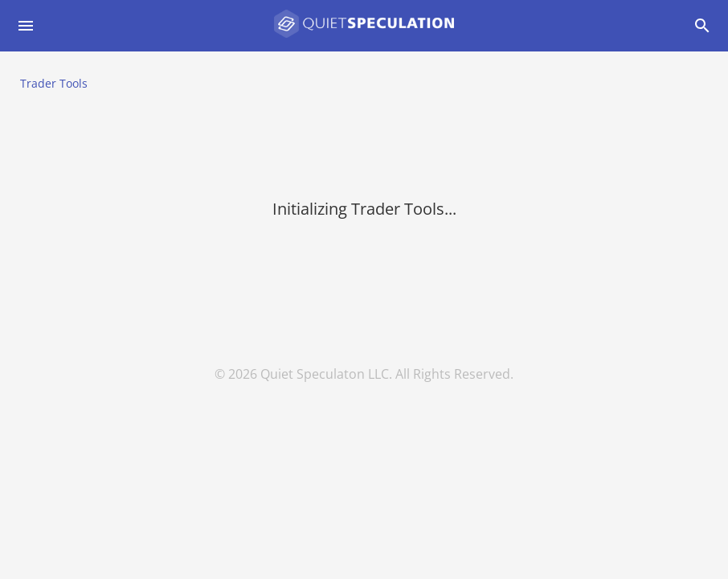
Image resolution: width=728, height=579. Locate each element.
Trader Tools (54, 83)
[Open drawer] (26, 26)
